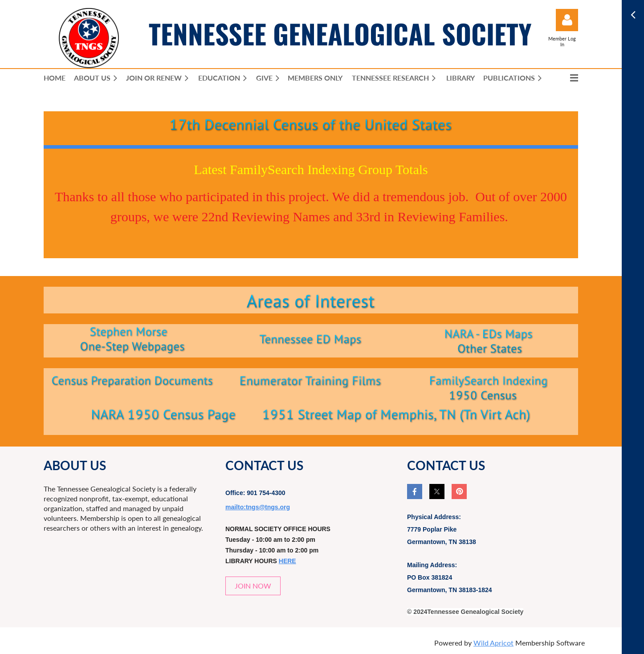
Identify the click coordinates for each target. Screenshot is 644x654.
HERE (287, 561)
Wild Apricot (493, 643)
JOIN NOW (253, 586)
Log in (567, 20)
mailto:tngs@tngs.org (258, 507)
